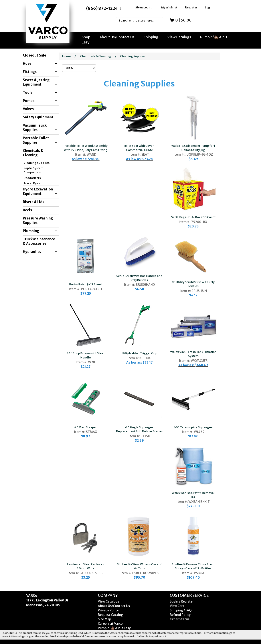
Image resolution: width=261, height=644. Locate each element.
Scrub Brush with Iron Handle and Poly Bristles (139, 278)
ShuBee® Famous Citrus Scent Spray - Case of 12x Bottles (193, 566)
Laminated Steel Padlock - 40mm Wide (86, 566)
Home (66, 56)
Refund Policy (180, 615)
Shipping (151, 37)
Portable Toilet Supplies (40, 140)
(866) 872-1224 (102, 8)
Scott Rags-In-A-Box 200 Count (193, 217)
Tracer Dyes (32, 183)
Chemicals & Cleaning (40, 153)
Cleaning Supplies (37, 163)
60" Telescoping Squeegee (193, 427)
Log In (209, 7)
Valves (40, 109)
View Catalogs (179, 37)
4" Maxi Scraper (86, 427)
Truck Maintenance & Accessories (39, 241)
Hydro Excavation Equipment (40, 192)
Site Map (104, 619)
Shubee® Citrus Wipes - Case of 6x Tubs (139, 566)
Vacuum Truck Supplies (40, 128)
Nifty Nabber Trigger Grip (139, 353)
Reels (40, 210)
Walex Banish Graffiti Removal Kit (193, 495)
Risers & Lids (34, 202)
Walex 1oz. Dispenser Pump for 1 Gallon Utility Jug (193, 148)
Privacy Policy (108, 610)
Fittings (40, 72)
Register (191, 7)
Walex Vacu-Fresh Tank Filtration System (193, 354)
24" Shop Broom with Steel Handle (86, 355)
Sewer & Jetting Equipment (40, 82)
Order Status (180, 619)
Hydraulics (40, 252)
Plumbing (40, 231)
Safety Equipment (40, 117)
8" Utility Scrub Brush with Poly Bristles (193, 284)
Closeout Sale (35, 55)
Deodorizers (32, 178)
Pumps (40, 101)
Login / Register (182, 601)
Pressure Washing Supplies (38, 220)
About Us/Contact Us (117, 37)
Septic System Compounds (34, 170)
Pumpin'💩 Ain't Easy (114, 628)
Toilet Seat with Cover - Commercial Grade (139, 148)
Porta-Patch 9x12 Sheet (86, 284)
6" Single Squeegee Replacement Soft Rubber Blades (139, 429)
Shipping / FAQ (181, 610)
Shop (86, 37)
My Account (143, 7)
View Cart (177, 606)
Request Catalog (110, 615)
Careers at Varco (110, 624)
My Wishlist (169, 7)
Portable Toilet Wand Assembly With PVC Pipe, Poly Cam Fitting (86, 148)
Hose (40, 64)
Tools (40, 93)
